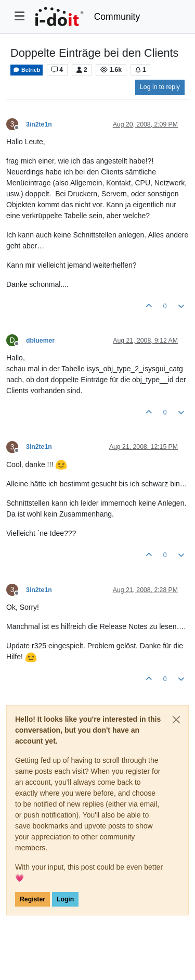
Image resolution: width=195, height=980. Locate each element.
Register (32, 899)
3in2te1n (39, 124)
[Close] (176, 720)
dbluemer (40, 341)
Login (65, 899)
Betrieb (27, 70)
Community (117, 17)
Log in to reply (160, 87)
